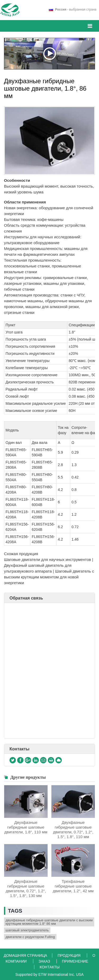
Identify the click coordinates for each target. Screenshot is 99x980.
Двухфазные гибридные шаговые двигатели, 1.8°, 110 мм (26, 827)
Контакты (19, 749)
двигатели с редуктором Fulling (30, 937)
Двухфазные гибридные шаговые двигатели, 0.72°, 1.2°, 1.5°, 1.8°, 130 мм (26, 888)
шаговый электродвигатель (27, 930)
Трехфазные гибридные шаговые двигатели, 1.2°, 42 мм (73, 886)
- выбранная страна (76, 10)
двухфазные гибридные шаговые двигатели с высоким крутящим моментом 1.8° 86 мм (49, 922)
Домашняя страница (26, 955)
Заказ (45, 961)
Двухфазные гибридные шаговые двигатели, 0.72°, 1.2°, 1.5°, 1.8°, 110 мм (73, 830)
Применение (75, 961)
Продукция (70, 955)
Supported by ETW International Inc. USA (49, 974)
